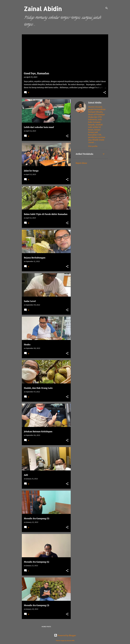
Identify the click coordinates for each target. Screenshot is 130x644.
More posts (46, 627)
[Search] (107, 8)
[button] (105, 93)
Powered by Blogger (65, 635)
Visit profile (93, 146)
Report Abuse (81, 163)
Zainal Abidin (95, 103)
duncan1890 (71, 640)
